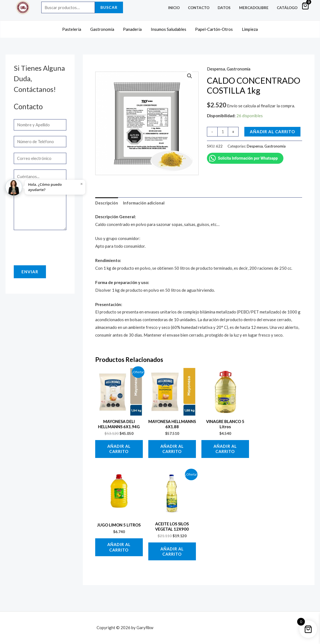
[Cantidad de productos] (223, 130)
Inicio (178, 8)
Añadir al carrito (272, 130)
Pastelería (74, 28)
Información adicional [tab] (144, 202)
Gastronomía (103, 28)
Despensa (216, 68)
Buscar (109, 7)
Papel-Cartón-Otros (213, 28)
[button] (190, 75)
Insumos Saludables (168, 28)
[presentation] (56, 246)
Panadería (133, 28)
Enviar (30, 272)
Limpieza (248, 28)
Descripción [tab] (107, 202)
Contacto (202, 8)
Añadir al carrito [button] (119, 449)
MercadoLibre (255, 8)
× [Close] (82, 184)
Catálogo (288, 8)
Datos (227, 8)
